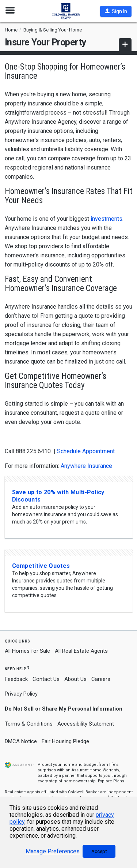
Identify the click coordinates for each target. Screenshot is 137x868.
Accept (99, 851)
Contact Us (46, 679)
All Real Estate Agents (81, 651)
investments (106, 219)
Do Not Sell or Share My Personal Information (64, 709)
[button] (116, 11)
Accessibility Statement (86, 724)
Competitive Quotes (41, 566)
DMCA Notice (21, 741)
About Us (75, 679)
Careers (101, 679)
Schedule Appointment (86, 451)
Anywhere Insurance (87, 466)
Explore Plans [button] (111, 781)
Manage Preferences (53, 851)
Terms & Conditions (29, 724)
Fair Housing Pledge (65, 741)
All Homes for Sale (27, 651)
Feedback (16, 679)
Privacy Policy (21, 694)
